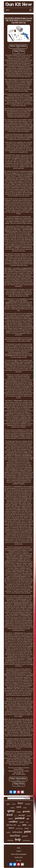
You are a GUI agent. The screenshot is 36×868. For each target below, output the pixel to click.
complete (29, 816)
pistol (27, 822)
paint (28, 831)
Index (19, 848)
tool (19, 807)
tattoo (19, 826)
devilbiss (28, 804)
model (27, 828)
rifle (28, 819)
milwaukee (17, 832)
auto (24, 825)
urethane (14, 804)
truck (10, 815)
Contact (19, 851)
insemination (26, 840)
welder (25, 808)
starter (11, 819)
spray (11, 811)
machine (15, 835)
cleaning (10, 840)
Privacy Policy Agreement (19, 854)
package (22, 815)
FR (20, 860)
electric (13, 808)
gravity (26, 811)
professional (19, 829)
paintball (20, 818)
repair (22, 822)
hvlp (18, 839)
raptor (8, 832)
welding (19, 812)
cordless (13, 822)
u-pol (16, 816)
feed (30, 825)
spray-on (11, 825)
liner (20, 803)
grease (25, 836)
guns (8, 804)
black (11, 828)
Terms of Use (19, 857)
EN (17, 860)
